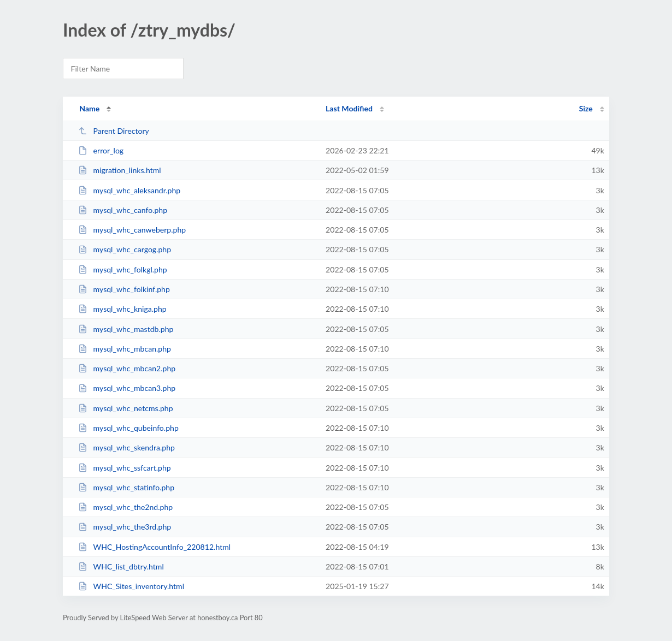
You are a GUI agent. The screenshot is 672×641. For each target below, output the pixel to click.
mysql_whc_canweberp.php (132, 230)
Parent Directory (114, 131)
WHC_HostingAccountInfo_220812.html (154, 547)
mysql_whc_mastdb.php (126, 329)
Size (586, 108)
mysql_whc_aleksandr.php (129, 190)
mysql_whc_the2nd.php (125, 507)
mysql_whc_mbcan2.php (127, 368)
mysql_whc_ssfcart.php (125, 468)
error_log (101, 150)
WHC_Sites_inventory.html (131, 586)
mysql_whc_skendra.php (126, 447)
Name (89, 108)
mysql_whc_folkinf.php (124, 289)
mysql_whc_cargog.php (125, 249)
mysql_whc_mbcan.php (125, 349)
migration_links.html (119, 170)
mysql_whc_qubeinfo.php (128, 428)
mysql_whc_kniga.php (122, 309)
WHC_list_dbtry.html (121, 566)
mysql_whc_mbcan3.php (127, 388)
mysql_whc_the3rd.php (125, 527)
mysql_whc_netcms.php (125, 408)
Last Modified (349, 108)
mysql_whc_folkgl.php (123, 269)
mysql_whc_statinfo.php (126, 487)
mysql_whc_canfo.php (123, 210)
